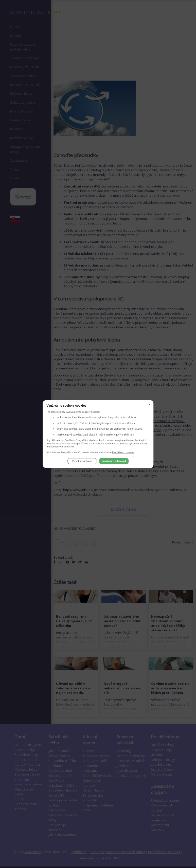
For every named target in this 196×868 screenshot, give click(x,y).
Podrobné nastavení (82, 461)
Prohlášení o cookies (123, 452)
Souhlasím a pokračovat (114, 461)
